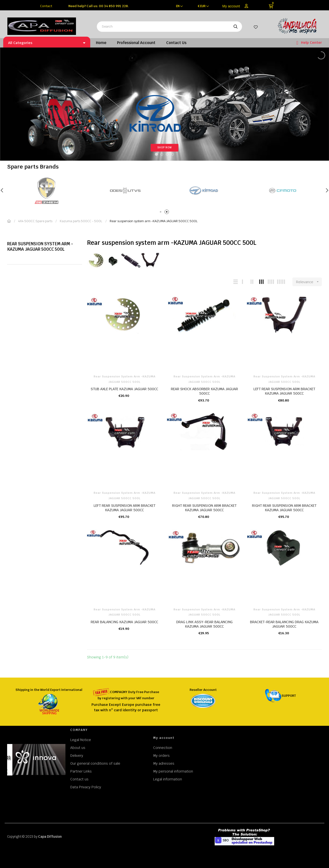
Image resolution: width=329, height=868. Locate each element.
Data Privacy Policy (86, 787)
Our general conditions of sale (95, 763)
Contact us (79, 779)
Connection (163, 748)
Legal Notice (81, 740)
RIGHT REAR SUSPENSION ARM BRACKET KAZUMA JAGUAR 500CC (204, 508)
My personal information (173, 771)
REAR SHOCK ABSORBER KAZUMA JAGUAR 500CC (204, 391)
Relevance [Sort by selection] (309, 282)
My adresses (164, 763)
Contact (46, 6)
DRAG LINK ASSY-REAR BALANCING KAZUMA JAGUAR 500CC (204, 624)
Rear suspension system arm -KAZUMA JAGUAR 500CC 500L (40, 247)
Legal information (168, 779)
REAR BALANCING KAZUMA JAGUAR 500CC (124, 622)
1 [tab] (161, 213)
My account (231, 6)
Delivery (77, 756)
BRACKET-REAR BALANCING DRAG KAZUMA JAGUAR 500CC (284, 624)
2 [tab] (168, 213)
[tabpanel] (125, 191)
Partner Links (81, 771)
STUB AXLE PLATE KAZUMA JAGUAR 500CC (124, 389)
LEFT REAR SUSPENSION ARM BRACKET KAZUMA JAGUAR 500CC (284, 391)
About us (78, 748)
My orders (161, 756)
